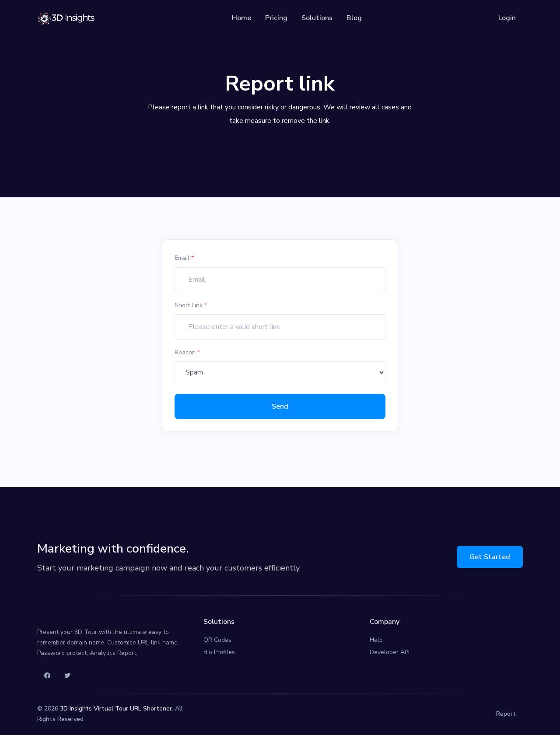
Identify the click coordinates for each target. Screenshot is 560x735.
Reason (187, 352)
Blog (354, 18)
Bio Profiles (219, 652)
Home (241, 18)
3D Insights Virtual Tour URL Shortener (116, 709)
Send (280, 406)
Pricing (276, 18)
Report (506, 714)
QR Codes (217, 640)
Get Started (490, 557)
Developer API (390, 652)
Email (184, 258)
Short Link (191, 305)
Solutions (317, 18)
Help (376, 640)
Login (507, 18)
